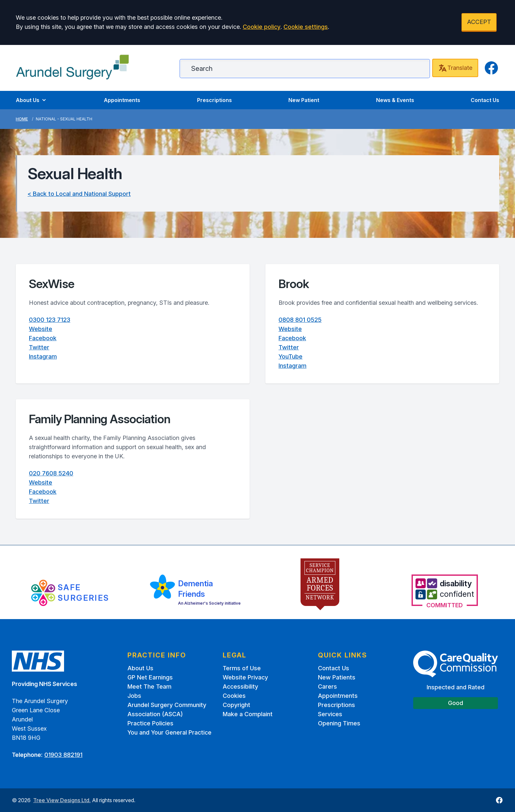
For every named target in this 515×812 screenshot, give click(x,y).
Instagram (43, 356)
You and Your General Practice (169, 732)
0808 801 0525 (300, 320)
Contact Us (485, 100)
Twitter (39, 347)
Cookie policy (262, 27)
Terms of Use (242, 668)
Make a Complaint (248, 714)
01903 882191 (63, 755)
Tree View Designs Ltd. (62, 800)
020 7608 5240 (51, 473)
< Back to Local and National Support (79, 194)
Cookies (234, 696)
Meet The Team (149, 687)
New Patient (304, 100)
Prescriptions (214, 100)
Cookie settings (306, 27)
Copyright (236, 705)
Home (22, 119)
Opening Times (339, 723)
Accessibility (240, 687)
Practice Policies (150, 723)
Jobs (134, 696)
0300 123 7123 (50, 320)
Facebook (43, 338)
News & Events (395, 100)
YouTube (291, 356)
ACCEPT (479, 22)
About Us (32, 100)
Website (41, 329)
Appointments (122, 100)
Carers (327, 687)
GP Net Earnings (150, 677)
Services (330, 714)
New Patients (337, 677)
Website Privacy (245, 677)
